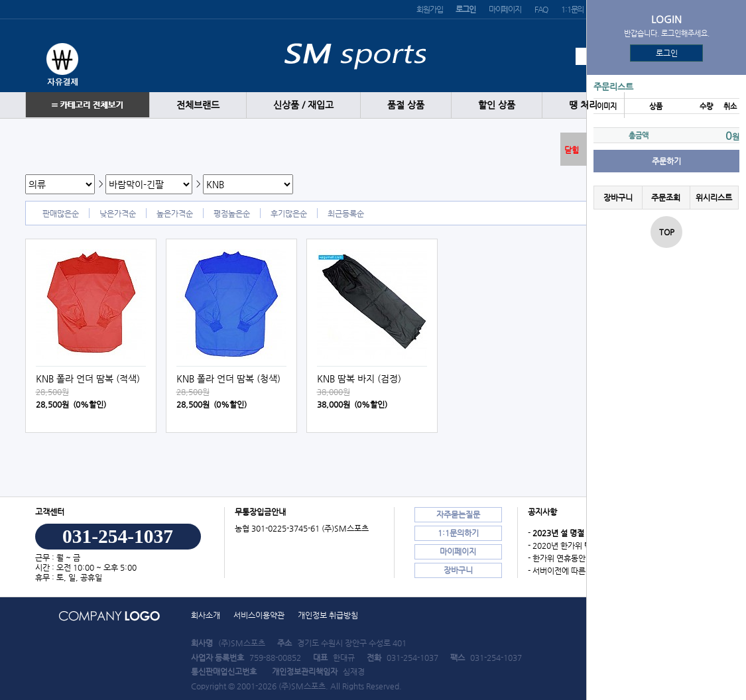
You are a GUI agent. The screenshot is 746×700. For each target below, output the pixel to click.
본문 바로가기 (0, 0)
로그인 (667, 53)
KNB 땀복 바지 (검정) (359, 379)
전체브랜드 (198, 105)
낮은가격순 (118, 213)
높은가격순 (175, 213)
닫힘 (572, 150)
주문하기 (666, 161)
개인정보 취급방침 (328, 615)
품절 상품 (406, 105)
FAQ (541, 9)
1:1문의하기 (458, 533)
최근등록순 (346, 213)
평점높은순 (232, 213)
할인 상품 (497, 105)
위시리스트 (714, 198)
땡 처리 (583, 105)
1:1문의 (572, 9)
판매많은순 (61, 213)
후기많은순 (289, 213)
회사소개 (206, 615)
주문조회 (666, 198)
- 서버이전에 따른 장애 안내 (573, 571)
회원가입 (429, 9)
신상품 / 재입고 (303, 105)
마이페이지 (505, 9)
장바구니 (618, 198)
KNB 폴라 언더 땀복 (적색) (88, 379)
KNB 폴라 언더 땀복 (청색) (228, 379)
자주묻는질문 (458, 514)
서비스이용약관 (259, 615)
